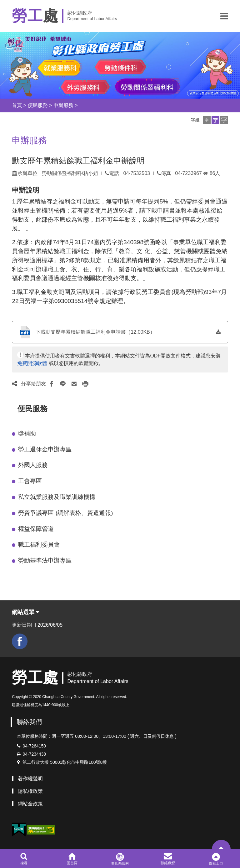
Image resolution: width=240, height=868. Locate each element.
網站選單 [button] (25, 612)
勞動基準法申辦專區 (45, 560)
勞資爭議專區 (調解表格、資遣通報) (65, 513)
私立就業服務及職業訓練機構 (57, 497)
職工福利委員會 (39, 544)
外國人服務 (33, 465)
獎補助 (27, 433)
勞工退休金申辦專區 (45, 449)
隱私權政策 (30, 791)
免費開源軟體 (32, 363)
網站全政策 (30, 804)
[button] (224, 16)
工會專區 (30, 481)
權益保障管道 (36, 529)
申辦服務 (63, 105)
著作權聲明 (30, 779)
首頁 (17, 105)
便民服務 (38, 105)
